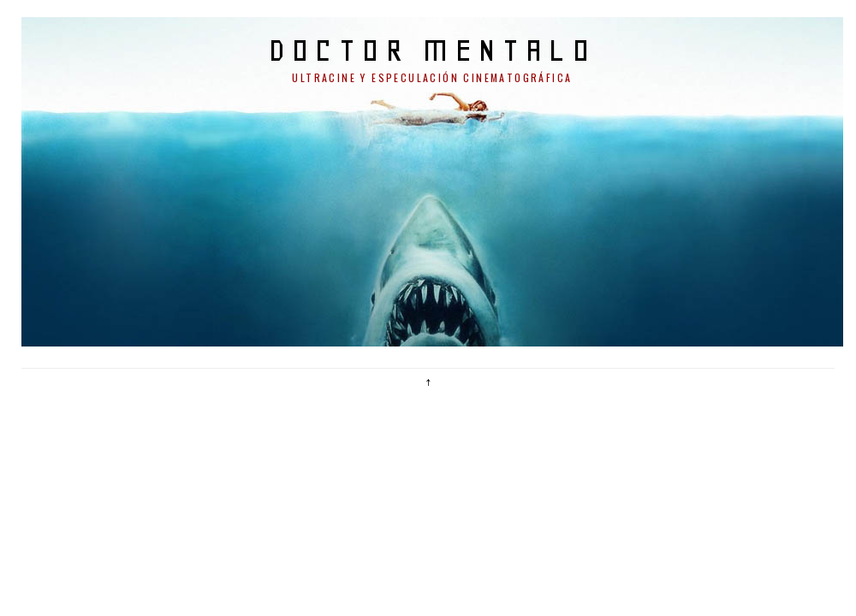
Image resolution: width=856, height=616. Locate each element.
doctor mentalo (433, 50)
